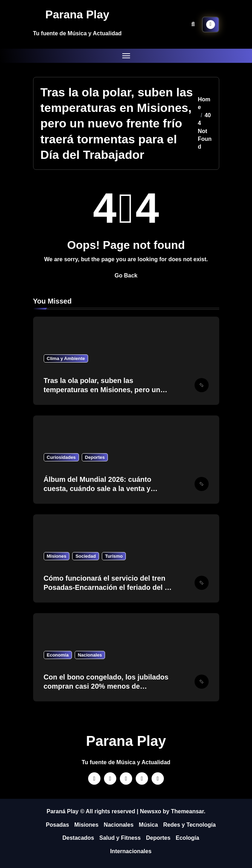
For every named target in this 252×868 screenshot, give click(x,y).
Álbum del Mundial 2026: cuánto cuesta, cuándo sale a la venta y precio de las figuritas (98, 489)
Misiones (57, 556)
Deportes (95, 457)
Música (148, 825)
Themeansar (187, 811)
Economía (58, 655)
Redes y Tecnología (189, 825)
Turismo (114, 556)
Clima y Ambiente (66, 358)
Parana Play (77, 14)
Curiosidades (61, 457)
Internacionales (131, 851)
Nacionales (90, 655)
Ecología (188, 838)
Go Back (126, 276)
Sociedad (86, 556)
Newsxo (150, 811)
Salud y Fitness (120, 838)
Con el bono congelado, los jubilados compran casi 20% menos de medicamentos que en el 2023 (106, 686)
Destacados (78, 838)
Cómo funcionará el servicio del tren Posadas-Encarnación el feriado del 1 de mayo (106, 587)
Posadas (57, 825)
